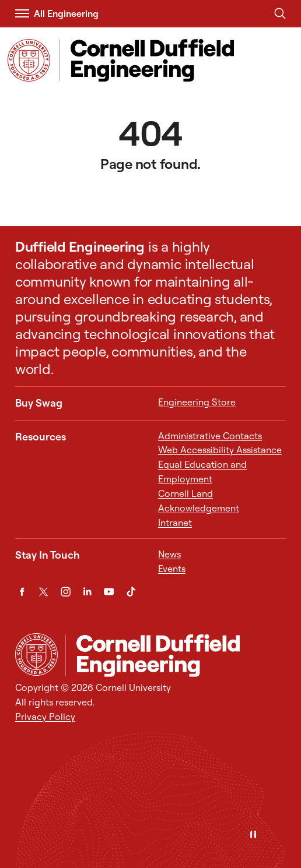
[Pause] (253, 835)
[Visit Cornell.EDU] (29, 60)
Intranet (175, 523)
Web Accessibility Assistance (220, 450)
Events (172, 569)
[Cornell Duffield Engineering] (176, 656)
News (169, 554)
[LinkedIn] (87, 592)
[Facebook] (22, 592)
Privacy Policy (45, 717)
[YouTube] (109, 592)
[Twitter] (43, 592)
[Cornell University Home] (36, 654)
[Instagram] (66, 592)
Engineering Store (197, 402)
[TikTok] (131, 592)
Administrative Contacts (210, 436)
